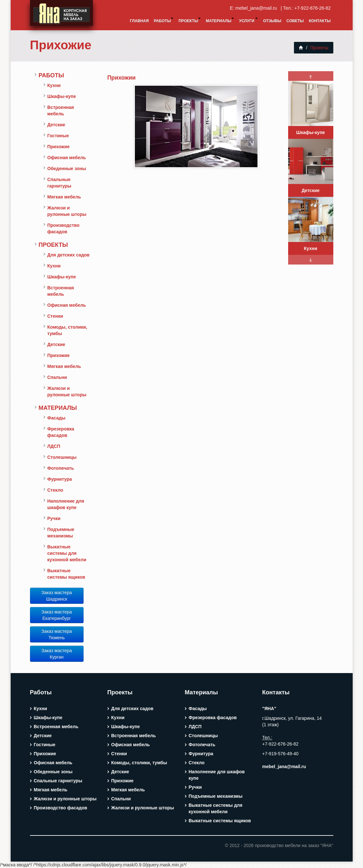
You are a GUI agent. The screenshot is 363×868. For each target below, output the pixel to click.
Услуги (248, 20)
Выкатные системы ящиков (66, 574)
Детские (56, 125)
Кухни (54, 85)
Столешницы (62, 457)
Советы (295, 21)
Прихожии (122, 78)
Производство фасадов (64, 228)
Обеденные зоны (67, 169)
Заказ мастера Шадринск (57, 596)
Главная (139, 21)
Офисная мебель (67, 158)
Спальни (57, 377)
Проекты (190, 20)
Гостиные (58, 136)
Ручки (54, 518)
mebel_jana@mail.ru (257, 8)
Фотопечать (61, 468)
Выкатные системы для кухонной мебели (67, 553)
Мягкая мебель (64, 197)
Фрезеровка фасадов (61, 432)
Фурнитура (60, 479)
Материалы (220, 20)
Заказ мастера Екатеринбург (57, 615)
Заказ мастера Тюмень (57, 634)
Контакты (320, 21)
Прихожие (61, 45)
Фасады (56, 418)
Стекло (55, 490)
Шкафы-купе (62, 96)
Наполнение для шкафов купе (66, 504)
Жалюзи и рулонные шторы (67, 211)
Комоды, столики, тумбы (67, 330)
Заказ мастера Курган (57, 654)
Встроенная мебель (61, 111)
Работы (164, 20)
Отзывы (272, 21)
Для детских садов (69, 255)
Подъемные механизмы (61, 533)
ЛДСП (54, 446)
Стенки (55, 316)
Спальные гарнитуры (60, 183)
